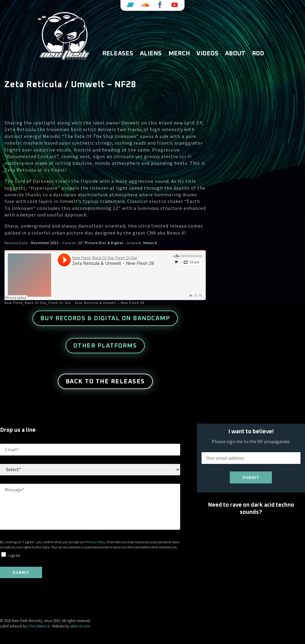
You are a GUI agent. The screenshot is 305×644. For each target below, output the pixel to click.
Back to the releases (105, 382)
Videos (207, 54)
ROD (258, 54)
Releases (118, 54)
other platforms (105, 346)
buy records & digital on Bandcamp (105, 318)
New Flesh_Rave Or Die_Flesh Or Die (38, 303)
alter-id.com (80, 626)
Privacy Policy (96, 542)
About (235, 54)
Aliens (151, 54)
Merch (179, 54)
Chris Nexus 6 (39, 626)
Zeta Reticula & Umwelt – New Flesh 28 (109, 303)
